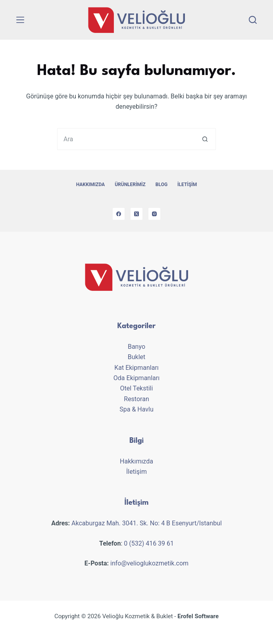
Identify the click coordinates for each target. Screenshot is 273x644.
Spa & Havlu (136, 409)
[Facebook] (119, 214)
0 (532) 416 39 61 (149, 543)
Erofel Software (198, 616)
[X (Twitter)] (136, 214)
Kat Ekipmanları (136, 368)
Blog (161, 185)
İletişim (187, 185)
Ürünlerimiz (130, 185)
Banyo (136, 347)
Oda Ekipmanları (136, 378)
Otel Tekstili (137, 388)
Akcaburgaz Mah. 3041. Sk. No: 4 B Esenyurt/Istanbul (147, 523)
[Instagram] (154, 214)
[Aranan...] (126, 139)
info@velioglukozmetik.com (149, 563)
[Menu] (20, 20)
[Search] (253, 20)
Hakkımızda (90, 185)
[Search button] (205, 139)
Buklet (137, 357)
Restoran (136, 399)
